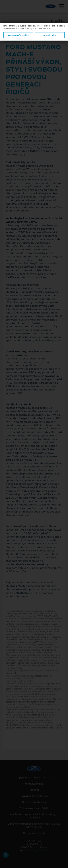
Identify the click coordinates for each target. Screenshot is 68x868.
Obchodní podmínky (34, 802)
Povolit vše (50, 35)
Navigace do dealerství (34, 796)
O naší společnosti (34, 833)
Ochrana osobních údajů (34, 808)
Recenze (34, 790)
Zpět (56, 21)
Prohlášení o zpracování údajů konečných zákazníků (34, 816)
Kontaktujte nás (34, 784)
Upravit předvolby (18, 35)
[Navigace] (61, 7)
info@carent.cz (39, 850)
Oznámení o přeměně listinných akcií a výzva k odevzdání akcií (34, 825)
